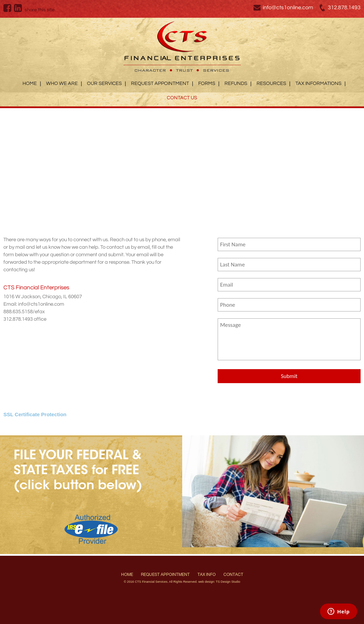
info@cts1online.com (288, 8)
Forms (207, 83)
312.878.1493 (344, 8)
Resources (271, 83)
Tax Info (207, 575)
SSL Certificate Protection (35, 414)
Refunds (236, 83)
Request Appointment (160, 83)
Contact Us (182, 98)
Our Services (104, 83)
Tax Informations (318, 83)
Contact (233, 575)
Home (30, 83)
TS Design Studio (228, 582)
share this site (40, 10)
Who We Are (62, 83)
